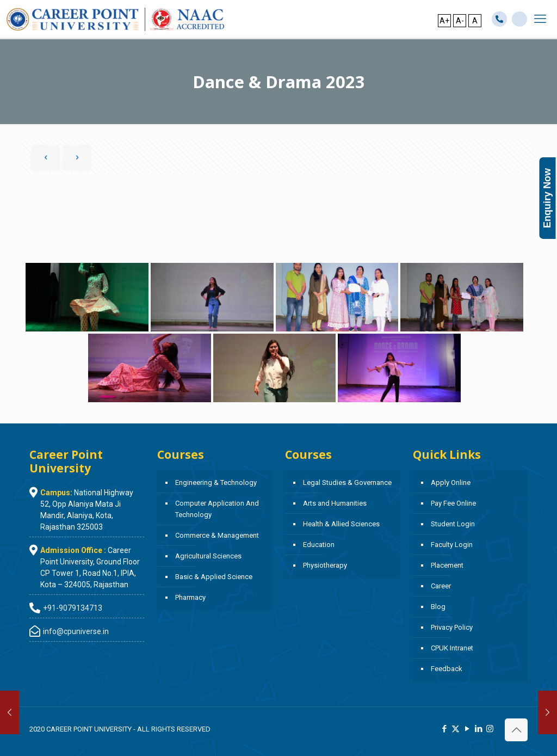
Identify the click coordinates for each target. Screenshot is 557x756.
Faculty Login (452, 545)
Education (319, 545)
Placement (447, 565)
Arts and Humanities (335, 503)
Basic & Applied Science (214, 577)
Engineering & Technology (216, 483)
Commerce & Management (217, 535)
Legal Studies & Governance (347, 483)
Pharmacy (190, 597)
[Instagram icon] (490, 729)
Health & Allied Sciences (341, 524)
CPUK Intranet (452, 648)
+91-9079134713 (73, 608)
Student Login (453, 524)
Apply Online (451, 483)
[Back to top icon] (516, 730)
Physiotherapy (325, 565)
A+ (444, 21)
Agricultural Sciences (208, 556)
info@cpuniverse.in (76, 631)
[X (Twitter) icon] (456, 729)
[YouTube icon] (467, 729)
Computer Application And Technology (217, 509)
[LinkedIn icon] (478, 729)
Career (441, 586)
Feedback (447, 669)
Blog (438, 607)
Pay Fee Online (453, 503)
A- (460, 21)
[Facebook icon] (444, 729)
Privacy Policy (452, 627)
